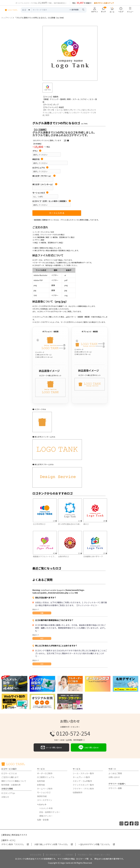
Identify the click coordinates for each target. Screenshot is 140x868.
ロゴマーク (88, 113)
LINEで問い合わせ (89, 747)
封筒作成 (41, 785)
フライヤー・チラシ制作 (83, 789)
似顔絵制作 (78, 792)
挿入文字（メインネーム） (45, 184)
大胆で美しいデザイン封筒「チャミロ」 (54, 844)
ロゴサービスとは (9, 773)
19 (105, 553)
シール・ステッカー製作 (83, 773)
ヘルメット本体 (46, 808)
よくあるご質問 (115, 773)
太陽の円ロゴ (63, 556)
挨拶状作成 (42, 796)
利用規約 (69, 855)
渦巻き (66, 110)
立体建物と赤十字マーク (93, 556)
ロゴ (42, 638)
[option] (70, 53)
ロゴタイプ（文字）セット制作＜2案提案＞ (52, 201)
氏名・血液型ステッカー (50, 812)
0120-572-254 (70, 733)
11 (80, 521)
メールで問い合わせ (51, 747)
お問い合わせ (114, 777)
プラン (37, 151)
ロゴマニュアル (40, 168)
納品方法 (38, 159)
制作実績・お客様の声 (11, 785)
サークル (77, 110)
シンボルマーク (76, 113)
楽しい (52, 113)
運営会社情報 (36, 855)
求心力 (90, 110)
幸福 (67, 113)
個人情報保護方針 (53, 855)
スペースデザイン (45, 800)
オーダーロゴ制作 (45, 773)
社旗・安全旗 (43, 820)
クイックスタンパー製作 (83, 785)
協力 (84, 110)
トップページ (7, 18)
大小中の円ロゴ (39, 524)
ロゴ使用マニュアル (46, 777)
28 (105, 521)
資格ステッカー (46, 816)
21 (80, 553)
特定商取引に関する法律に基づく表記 (94, 855)
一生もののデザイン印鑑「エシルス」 (97, 844)
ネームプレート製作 (81, 777)
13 (55, 521)
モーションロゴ (40, 193)
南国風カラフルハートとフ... (44, 556)
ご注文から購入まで (10, 777)
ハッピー (60, 113)
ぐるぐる (59, 110)
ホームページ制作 (45, 789)
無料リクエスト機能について (14, 781)
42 (55, 553)
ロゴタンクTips (8, 793)
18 (66, 140)
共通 (42, 613)
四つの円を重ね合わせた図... (69, 524)
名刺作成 (41, 781)
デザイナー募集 (115, 788)
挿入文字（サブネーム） (44, 176)
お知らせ (5, 797)
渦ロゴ (86, 524)
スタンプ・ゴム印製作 (82, 781)
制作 (48, 115)
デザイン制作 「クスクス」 (15, 844)
